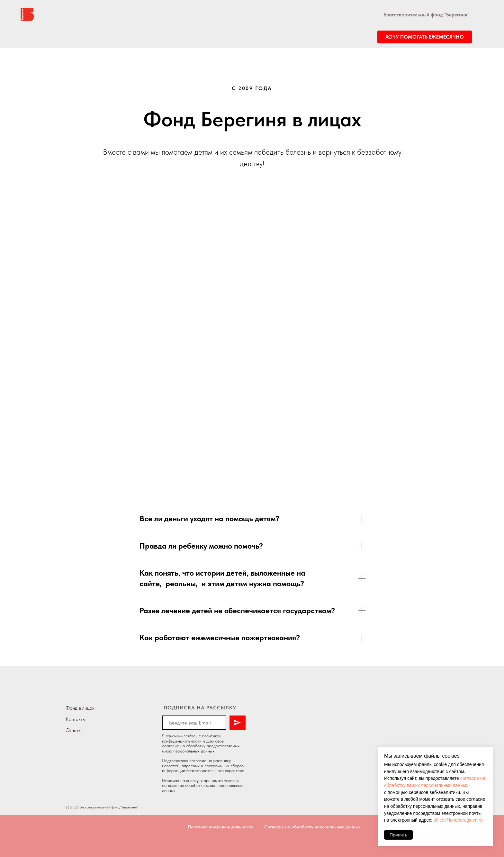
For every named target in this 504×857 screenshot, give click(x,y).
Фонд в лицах (80, 708)
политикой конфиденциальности (192, 738)
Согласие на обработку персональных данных (312, 827)
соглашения (173, 785)
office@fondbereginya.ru (458, 820)
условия (231, 780)
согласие (171, 746)
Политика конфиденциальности (221, 827)
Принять (398, 835)
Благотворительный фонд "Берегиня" (426, 15)
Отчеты (73, 730)
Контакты (76, 719)
